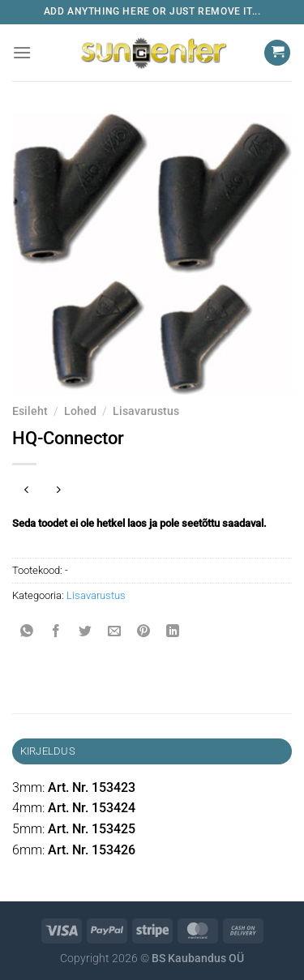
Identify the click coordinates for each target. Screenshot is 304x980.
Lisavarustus (146, 411)
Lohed (80, 411)
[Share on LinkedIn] (173, 633)
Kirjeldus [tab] (48, 751)
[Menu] (22, 52)
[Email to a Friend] (115, 633)
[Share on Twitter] (86, 633)
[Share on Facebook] (56, 633)
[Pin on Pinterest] (144, 633)
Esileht (30, 411)
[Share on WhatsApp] (27, 633)
